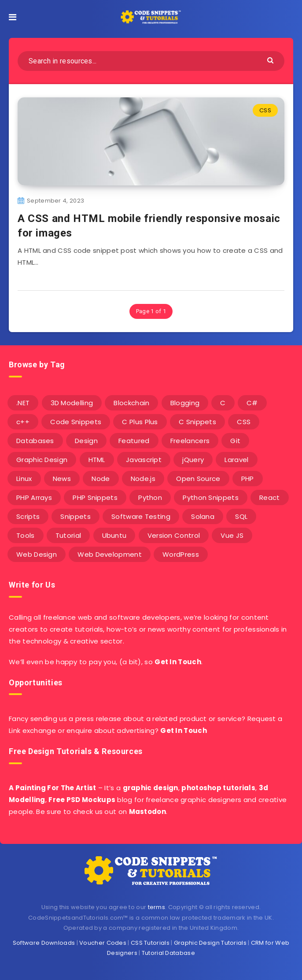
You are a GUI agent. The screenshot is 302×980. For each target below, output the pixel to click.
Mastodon (147, 812)
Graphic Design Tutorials (210, 943)
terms (157, 907)
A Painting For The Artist (53, 788)
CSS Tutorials (150, 943)
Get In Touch (178, 662)
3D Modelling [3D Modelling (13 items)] (72, 403)
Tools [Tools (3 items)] (26, 535)
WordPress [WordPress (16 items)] (181, 554)
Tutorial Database (168, 953)
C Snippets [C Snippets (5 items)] (197, 422)
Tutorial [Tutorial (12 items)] (68, 535)
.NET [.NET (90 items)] (23, 403)
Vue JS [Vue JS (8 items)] (232, 535)
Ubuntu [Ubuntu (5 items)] (114, 535)
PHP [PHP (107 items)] (248, 479)
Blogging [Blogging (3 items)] (185, 403)
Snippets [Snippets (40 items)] (75, 516)
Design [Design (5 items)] (86, 441)
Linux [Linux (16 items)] (24, 479)
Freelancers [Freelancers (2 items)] (190, 441)
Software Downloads (44, 943)
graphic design (151, 788)
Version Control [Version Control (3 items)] (174, 535)
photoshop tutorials (218, 788)
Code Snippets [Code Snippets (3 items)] (76, 422)
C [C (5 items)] (223, 403)
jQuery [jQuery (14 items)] (193, 460)
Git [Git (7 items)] (235, 441)
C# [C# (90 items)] (252, 403)
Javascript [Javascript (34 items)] (144, 460)
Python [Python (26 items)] (150, 497)
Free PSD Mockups (82, 800)
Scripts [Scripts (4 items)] (28, 516)
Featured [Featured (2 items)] (134, 441)
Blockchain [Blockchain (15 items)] (131, 403)
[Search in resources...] (151, 61)
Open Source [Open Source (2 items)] (198, 479)
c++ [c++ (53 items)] (23, 422)
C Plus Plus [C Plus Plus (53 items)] (140, 422)
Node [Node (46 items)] (101, 479)
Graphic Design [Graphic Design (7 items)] (42, 460)
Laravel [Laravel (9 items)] (236, 460)
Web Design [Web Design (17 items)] (37, 554)
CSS (265, 110)
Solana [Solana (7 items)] (203, 516)
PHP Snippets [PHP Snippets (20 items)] (95, 497)
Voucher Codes (103, 943)
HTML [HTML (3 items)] (97, 460)
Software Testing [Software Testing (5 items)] (141, 516)
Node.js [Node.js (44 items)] (143, 479)
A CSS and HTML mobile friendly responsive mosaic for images (149, 226)
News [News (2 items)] (62, 479)
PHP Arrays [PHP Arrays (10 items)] (34, 497)
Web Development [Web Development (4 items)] (110, 554)
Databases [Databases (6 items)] (35, 441)
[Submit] (271, 60)
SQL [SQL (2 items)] (241, 516)
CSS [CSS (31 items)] (244, 422)
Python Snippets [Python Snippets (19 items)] (211, 497)
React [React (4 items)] (270, 497)
